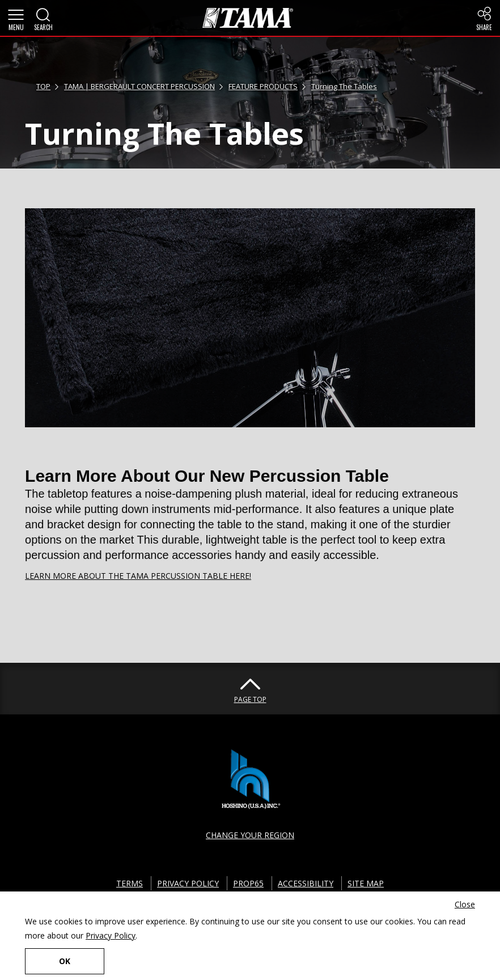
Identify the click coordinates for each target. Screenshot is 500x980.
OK (65, 961)
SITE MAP (366, 883)
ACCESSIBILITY (306, 883)
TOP (43, 86)
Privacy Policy (111, 935)
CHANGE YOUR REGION (250, 835)
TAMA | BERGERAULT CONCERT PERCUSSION (139, 86)
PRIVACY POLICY (188, 883)
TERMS (130, 883)
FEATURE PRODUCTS (263, 86)
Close (465, 904)
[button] (16, 18)
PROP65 (248, 883)
